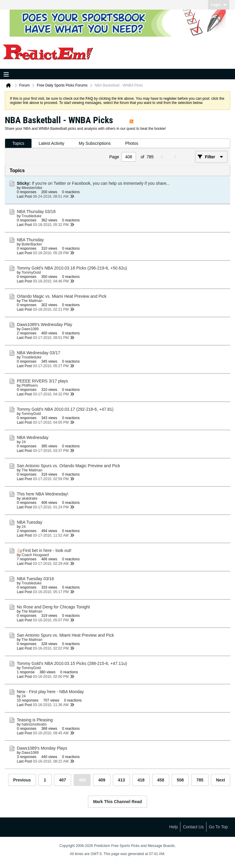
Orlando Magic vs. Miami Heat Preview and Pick (62, 296)
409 (102, 780)
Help (174, 827)
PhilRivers (30, 385)
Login (219, 5)
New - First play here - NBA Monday (50, 692)
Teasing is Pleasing (35, 720)
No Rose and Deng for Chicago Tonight (53, 607)
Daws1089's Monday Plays (42, 748)
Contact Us (193, 827)
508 (180, 780)
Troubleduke (32, 216)
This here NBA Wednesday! (43, 494)
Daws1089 (30, 329)
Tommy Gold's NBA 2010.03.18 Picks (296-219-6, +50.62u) (72, 268)
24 (24, 442)
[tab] (18, 143)
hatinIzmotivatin (34, 724)
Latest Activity (52, 143)
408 (82, 780)
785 (200, 780)
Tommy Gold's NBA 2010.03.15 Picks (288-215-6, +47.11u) (72, 663)
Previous (22, 780)
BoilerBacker (32, 244)
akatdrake (30, 498)
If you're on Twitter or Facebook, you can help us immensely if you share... (101, 183)
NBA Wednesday (33, 437)
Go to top (218, 827)
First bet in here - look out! (47, 550)
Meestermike (32, 188)
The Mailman (32, 301)
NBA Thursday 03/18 (36, 212)
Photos (132, 143)
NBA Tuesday (30, 522)
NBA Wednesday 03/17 (39, 353)
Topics (18, 143)
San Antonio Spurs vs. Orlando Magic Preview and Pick (68, 466)
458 (161, 780)
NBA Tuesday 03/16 (35, 579)
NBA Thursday (30, 240)
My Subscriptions (95, 143)
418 (141, 780)
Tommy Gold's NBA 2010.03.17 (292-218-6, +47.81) (65, 409)
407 (63, 780)
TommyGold (31, 273)
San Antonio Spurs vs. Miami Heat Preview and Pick (65, 635)
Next (221, 780)
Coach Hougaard (35, 555)
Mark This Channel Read (117, 802)
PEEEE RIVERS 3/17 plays (42, 381)
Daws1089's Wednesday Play (45, 324)
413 (121, 780)
